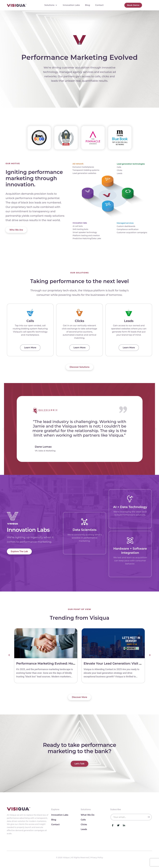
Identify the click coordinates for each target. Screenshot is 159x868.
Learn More (30, 350)
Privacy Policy (97, 860)
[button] (3, 431)
